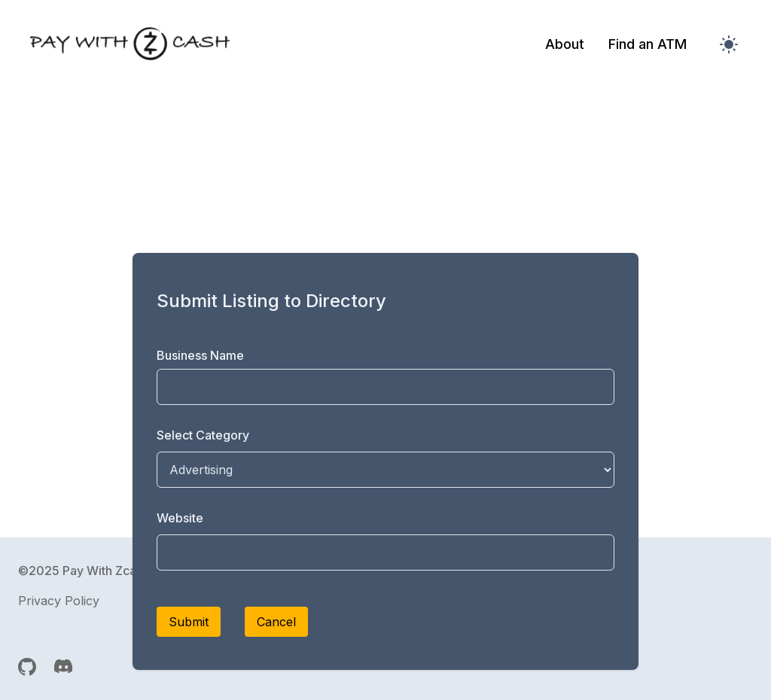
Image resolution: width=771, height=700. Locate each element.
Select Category (203, 435)
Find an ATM (648, 44)
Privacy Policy (59, 601)
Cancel (276, 622)
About (565, 44)
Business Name (200, 355)
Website (180, 518)
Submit (189, 622)
